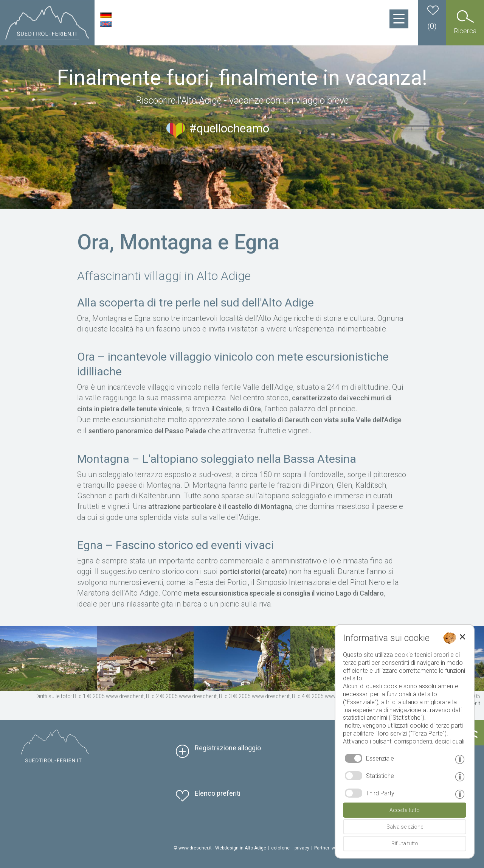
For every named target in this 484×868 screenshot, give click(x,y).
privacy (302, 848)
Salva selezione (405, 827)
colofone (280, 848)
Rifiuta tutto (405, 843)
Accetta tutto (405, 810)
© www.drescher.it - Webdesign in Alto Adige (220, 848)
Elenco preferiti (218, 793)
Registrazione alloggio (228, 748)
